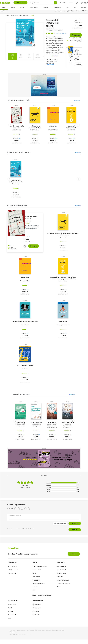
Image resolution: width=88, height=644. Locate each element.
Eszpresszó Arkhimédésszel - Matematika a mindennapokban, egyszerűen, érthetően (71, 127)
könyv (17, 106)
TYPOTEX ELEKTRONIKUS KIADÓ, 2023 (54, 30)
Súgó (10, 618)
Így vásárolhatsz (59, 11)
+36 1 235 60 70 (12, 566)
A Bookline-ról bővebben (40, 566)
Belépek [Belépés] (71, 3)
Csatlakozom (74, 554)
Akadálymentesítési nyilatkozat (42, 595)
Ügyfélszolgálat (70, 11)
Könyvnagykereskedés (39, 583)
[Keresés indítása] (56, 3)
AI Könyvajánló (20, 3)
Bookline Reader (62, 573)
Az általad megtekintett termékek (19, 152)
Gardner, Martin (16, 184)
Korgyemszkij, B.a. (35, 130)
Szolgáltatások (13, 605)
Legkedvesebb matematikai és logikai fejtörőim (20, 423)
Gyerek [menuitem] (13, 7)
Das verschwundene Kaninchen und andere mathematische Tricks (36, 423)
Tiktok (36, 611)
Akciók (78, 11)
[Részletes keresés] (30, 3)
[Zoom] (34, 45)
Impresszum (36, 577)
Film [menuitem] (75, 7)
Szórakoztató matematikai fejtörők (16, 181)
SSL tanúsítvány (13, 632)
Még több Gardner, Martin (22, 394)
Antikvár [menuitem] (45, 7)
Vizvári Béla (25, 369)
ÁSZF (34, 590)
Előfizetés (84, 11)
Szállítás (11, 611)
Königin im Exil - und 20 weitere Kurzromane (68, 423)
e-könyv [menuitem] (22, 7)
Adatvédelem (36, 587)
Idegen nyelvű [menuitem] (57, 7)
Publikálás (75, 523)
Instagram (37, 608)
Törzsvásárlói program (64, 583)
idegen (36, 402)
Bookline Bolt (12, 573)
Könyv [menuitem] (4, 7)
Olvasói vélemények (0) (61, 33)
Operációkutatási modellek (25, 365)
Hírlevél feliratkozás (63, 580)
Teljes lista (77, 100)
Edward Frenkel (17, 130)
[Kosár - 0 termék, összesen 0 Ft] (84, 3)
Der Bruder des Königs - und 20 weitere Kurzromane (52, 423)
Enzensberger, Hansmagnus (63, 325)
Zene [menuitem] (67, 7)
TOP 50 (59, 587)
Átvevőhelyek (12, 615)
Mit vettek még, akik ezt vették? (19, 100)
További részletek (50, 65)
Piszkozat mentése (60, 523)
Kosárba (76, 35)
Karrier (35, 573)
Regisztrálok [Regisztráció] (63, 3)
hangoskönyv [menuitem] (34, 7)
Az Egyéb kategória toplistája (17, 205)
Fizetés (10, 608)
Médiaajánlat (36, 580)
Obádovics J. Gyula (53, 130)
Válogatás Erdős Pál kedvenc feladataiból (25, 321)
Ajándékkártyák (61, 570)
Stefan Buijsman (71, 130)
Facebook (37, 605)
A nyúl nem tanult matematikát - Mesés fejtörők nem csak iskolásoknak (35, 127)
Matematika (53, 126)
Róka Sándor (25, 325)
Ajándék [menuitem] (84, 7)
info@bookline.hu (13, 570)
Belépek (75, 530)
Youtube (36, 615)
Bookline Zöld (37, 570)
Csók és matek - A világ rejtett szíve (17, 127)
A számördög (63, 321)
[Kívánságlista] (77, 3)
